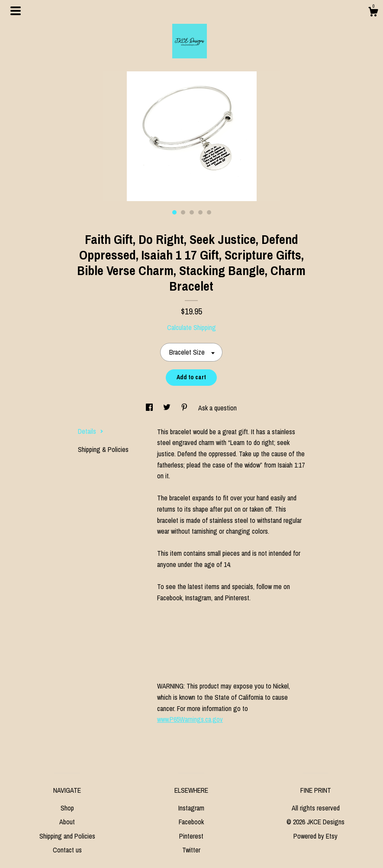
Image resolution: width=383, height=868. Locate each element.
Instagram (191, 808)
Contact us (67, 850)
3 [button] (192, 212)
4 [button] (200, 212)
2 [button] (183, 212)
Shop (67, 808)
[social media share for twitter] (168, 408)
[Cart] (373, 13)
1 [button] (174, 212)
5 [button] (209, 212)
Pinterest (191, 836)
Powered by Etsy (315, 836)
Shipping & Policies (103, 449)
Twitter (191, 850)
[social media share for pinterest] (185, 408)
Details (91, 431)
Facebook (191, 822)
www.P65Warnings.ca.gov (190, 719)
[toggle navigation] (16, 11)
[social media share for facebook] (150, 408)
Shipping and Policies (67, 836)
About (67, 822)
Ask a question (217, 408)
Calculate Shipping (191, 327)
